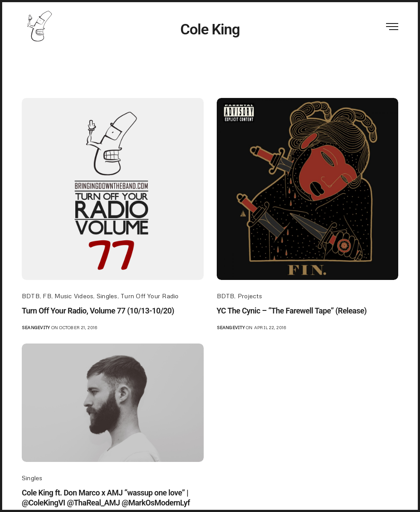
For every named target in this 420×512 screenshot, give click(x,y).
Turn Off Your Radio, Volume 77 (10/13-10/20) (98, 311)
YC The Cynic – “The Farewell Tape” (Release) (292, 311)
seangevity (36, 327)
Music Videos (74, 296)
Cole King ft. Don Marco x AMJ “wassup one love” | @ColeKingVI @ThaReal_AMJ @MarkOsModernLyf (106, 498)
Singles (107, 296)
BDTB (31, 296)
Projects (250, 296)
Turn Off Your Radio (150, 296)
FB (47, 296)
